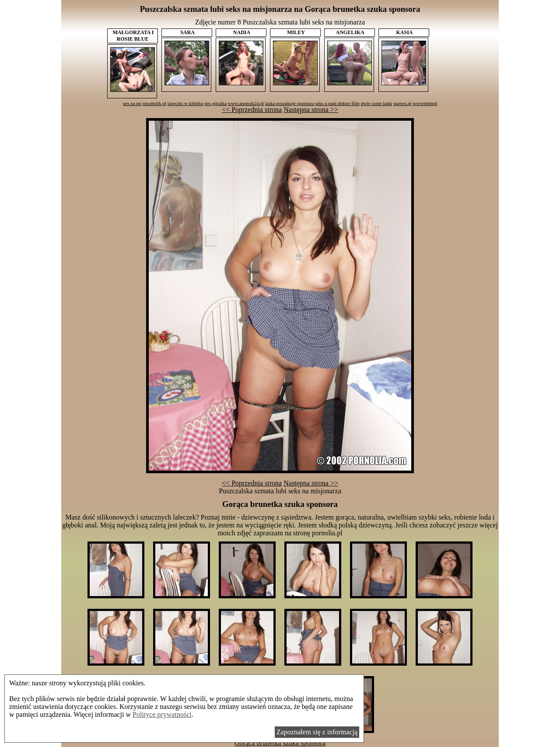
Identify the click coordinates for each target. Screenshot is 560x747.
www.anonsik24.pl (246, 103)
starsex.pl (402, 103)
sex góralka (215, 103)
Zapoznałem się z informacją (317, 732)
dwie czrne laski (376, 103)
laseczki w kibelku (185, 103)
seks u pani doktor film (337, 103)
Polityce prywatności (162, 714)
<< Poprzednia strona (252, 110)
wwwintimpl (425, 103)
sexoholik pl (154, 103)
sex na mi (132, 103)
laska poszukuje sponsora (290, 103)
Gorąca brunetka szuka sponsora (280, 743)
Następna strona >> (311, 110)
